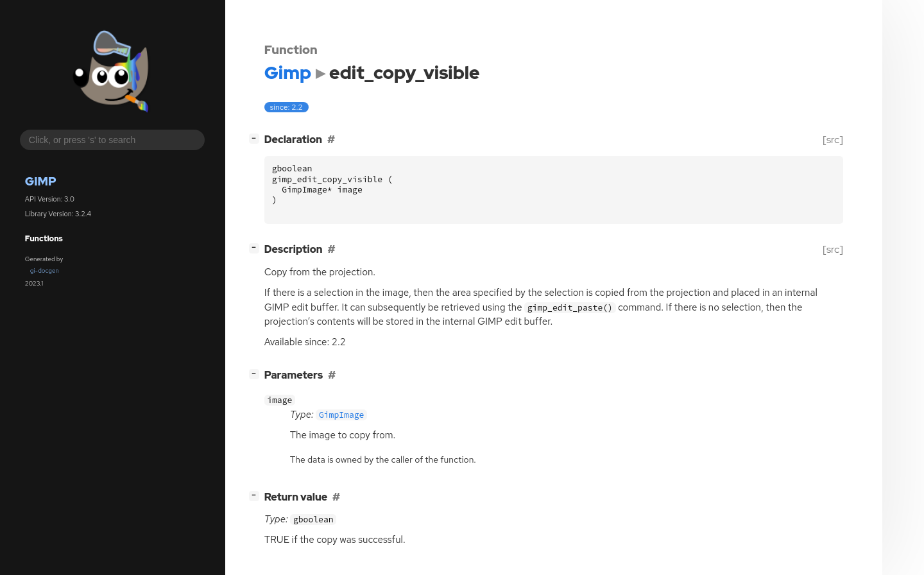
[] (256, 138)
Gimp (41, 181)
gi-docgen (45, 270)
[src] (833, 140)
